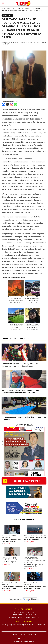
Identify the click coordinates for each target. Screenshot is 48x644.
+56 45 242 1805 (18, 615)
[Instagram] (11, 105)
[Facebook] (4, 105)
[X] (7, 105)
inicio (3, 9)
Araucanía (12, 9)
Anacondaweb (30, 642)
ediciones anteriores (27, 481)
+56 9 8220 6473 (30, 615)
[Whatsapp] (15, 105)
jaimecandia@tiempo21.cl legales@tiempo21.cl (24, 617)
